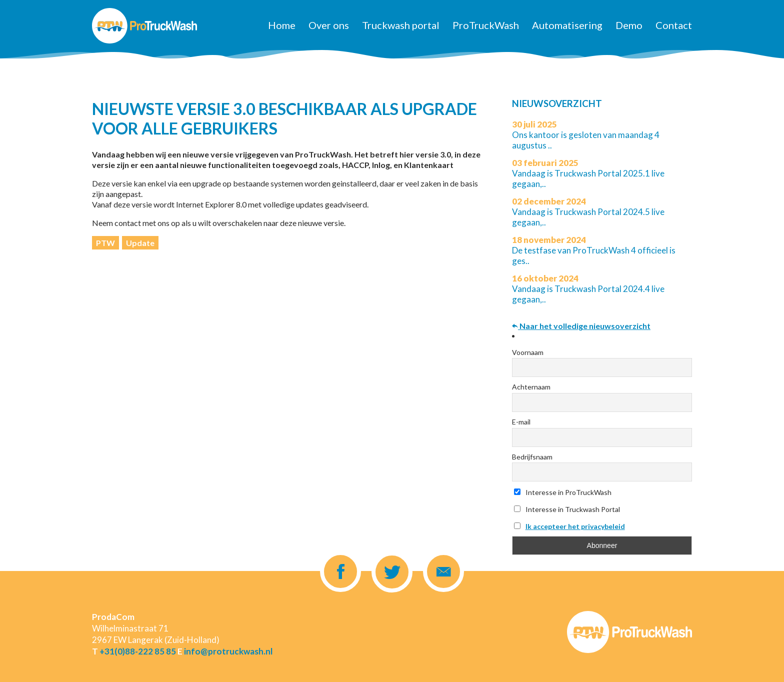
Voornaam (528, 352)
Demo (629, 25)
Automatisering (567, 25)
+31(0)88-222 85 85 (138, 651)
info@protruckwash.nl (228, 651)
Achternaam (531, 387)
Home (282, 25)
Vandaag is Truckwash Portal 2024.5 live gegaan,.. (588, 212)
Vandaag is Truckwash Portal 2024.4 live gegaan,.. (588, 289)
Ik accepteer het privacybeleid (575, 526)
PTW (105, 243)
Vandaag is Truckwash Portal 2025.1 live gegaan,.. (588, 173)
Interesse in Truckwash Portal (567, 509)
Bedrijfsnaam (532, 457)
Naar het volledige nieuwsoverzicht (581, 326)
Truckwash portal (401, 25)
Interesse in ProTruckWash (563, 492)
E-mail (521, 422)
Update (140, 243)
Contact (674, 25)
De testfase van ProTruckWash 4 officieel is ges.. (594, 250)
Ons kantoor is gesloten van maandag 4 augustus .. (586, 135)
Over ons (329, 25)
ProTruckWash (486, 25)
